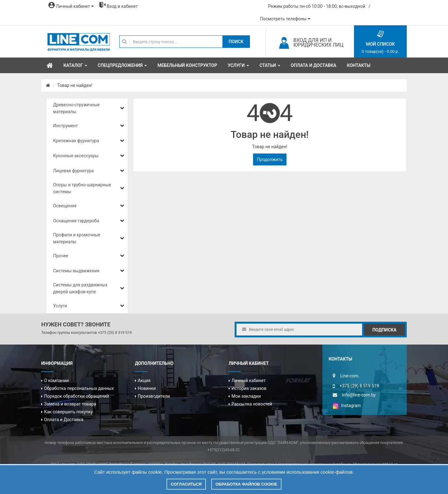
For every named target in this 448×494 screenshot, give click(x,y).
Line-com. (350, 376)
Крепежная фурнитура (76, 141)
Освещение (65, 206)
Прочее (61, 256)
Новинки (147, 388)
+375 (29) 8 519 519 (115, 333)
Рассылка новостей (252, 404)
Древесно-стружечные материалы (76, 108)
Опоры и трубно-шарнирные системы (82, 188)
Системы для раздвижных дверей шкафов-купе (80, 288)
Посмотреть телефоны (285, 19)
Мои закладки (246, 396)
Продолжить (270, 159)
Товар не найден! (75, 85)
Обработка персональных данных (79, 388)
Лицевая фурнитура (73, 171)
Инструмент (65, 126)
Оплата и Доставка (64, 420)
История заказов (249, 388)
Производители (154, 396)
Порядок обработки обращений (77, 396)
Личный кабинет (249, 381)
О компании (56, 381)
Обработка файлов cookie (246, 484)
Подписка (384, 330)
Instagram (347, 406)
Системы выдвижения (76, 271)
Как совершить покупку (68, 412)
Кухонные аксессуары (76, 156)
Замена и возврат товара (70, 404)
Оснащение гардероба (76, 221)
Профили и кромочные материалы (77, 238)
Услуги (60, 306)
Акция (144, 381)
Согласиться (186, 484)
